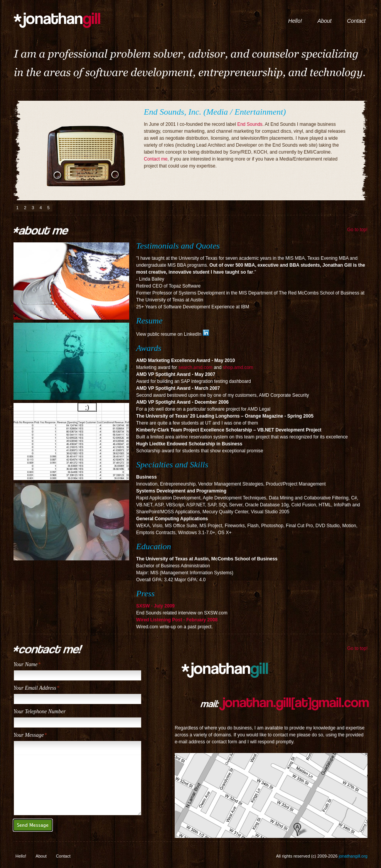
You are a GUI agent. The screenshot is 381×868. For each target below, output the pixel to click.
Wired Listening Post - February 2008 (177, 620)
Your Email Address (35, 688)
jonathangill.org (71, 19)
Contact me (156, 159)
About (325, 21)
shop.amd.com (238, 367)
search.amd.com (195, 367)
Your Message (29, 735)
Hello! (295, 21)
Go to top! (357, 230)
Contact (356, 21)
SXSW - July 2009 (155, 606)
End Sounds (250, 124)
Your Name (25, 664)
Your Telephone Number (40, 711)
